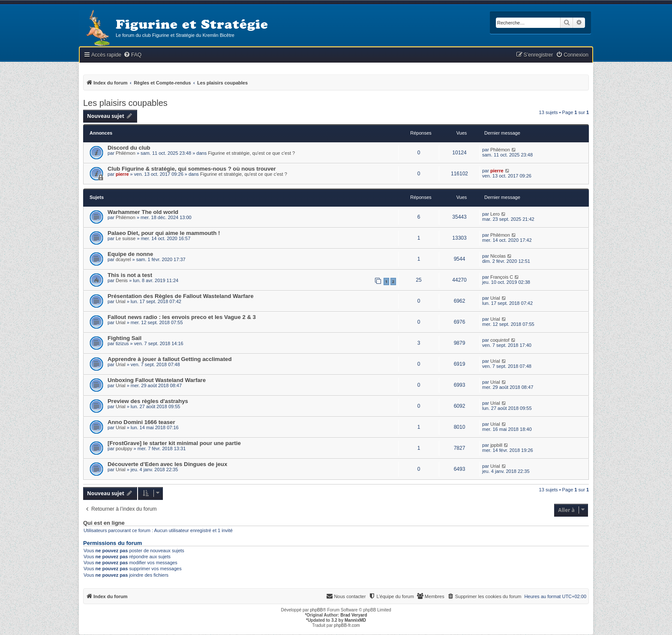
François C (502, 277)
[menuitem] (132, 55)
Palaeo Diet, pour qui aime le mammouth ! (164, 233)
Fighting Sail (124, 338)
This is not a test (130, 275)
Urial (121, 301)
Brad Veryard (354, 615)
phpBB (316, 610)
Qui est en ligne (104, 523)
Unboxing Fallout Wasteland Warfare (157, 380)
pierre (122, 174)
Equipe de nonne (130, 254)
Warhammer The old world (143, 212)
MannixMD (355, 620)
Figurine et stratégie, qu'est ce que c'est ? (251, 153)
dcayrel (123, 259)
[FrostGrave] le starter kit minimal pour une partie (174, 443)
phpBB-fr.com (347, 625)
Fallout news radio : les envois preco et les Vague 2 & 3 (182, 317)
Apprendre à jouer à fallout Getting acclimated (169, 359)
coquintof (500, 340)
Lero (495, 214)
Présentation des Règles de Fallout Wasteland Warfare (181, 296)
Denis (122, 280)
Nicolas (498, 256)
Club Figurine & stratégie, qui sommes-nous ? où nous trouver (192, 169)
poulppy (124, 448)
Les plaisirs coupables (125, 103)
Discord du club (129, 148)
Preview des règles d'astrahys (148, 401)
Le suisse (126, 238)
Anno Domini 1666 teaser (141, 422)
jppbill (496, 445)
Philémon (126, 153)
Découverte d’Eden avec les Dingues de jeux (167, 464)
